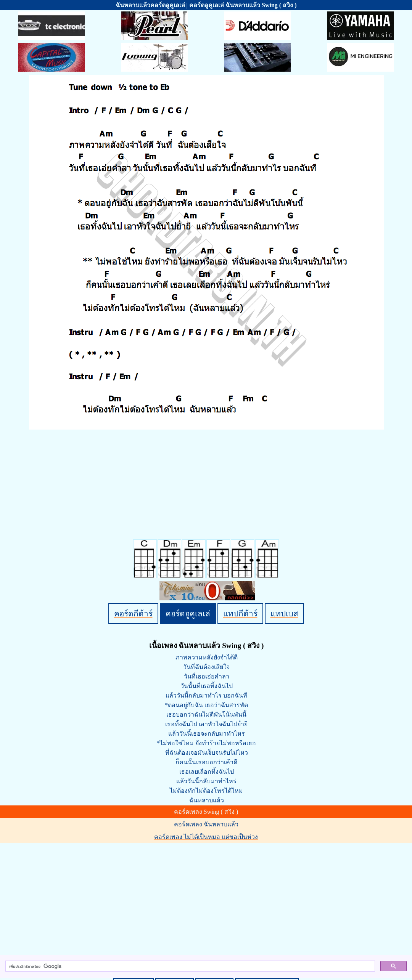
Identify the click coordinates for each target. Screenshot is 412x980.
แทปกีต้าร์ (240, 614)
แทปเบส (284, 614)
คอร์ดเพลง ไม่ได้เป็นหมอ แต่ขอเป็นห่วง (206, 837)
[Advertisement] (207, 898)
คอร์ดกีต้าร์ (133, 614)
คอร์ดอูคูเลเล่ (188, 614)
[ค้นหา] (189, 966)
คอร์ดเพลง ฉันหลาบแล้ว (206, 824)
